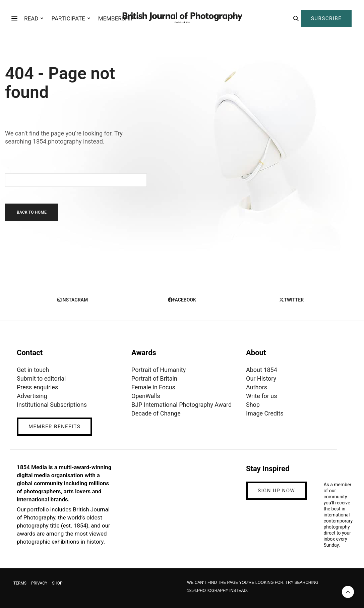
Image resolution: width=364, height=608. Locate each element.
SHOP (57, 583)
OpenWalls (146, 396)
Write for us (261, 396)
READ (31, 18)
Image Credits (265, 413)
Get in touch (33, 370)
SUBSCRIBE (326, 18)
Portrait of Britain (154, 378)
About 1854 (262, 370)
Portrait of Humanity (159, 370)
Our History (261, 378)
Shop (253, 405)
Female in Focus (153, 387)
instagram (73, 300)
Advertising (32, 396)
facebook (182, 300)
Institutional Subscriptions (52, 405)
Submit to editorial (41, 378)
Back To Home (32, 212)
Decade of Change (156, 413)
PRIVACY (39, 583)
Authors (257, 387)
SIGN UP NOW (276, 491)
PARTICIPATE (68, 18)
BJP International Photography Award (181, 405)
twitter (291, 300)
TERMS (20, 583)
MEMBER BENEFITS (54, 427)
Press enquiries (37, 387)
